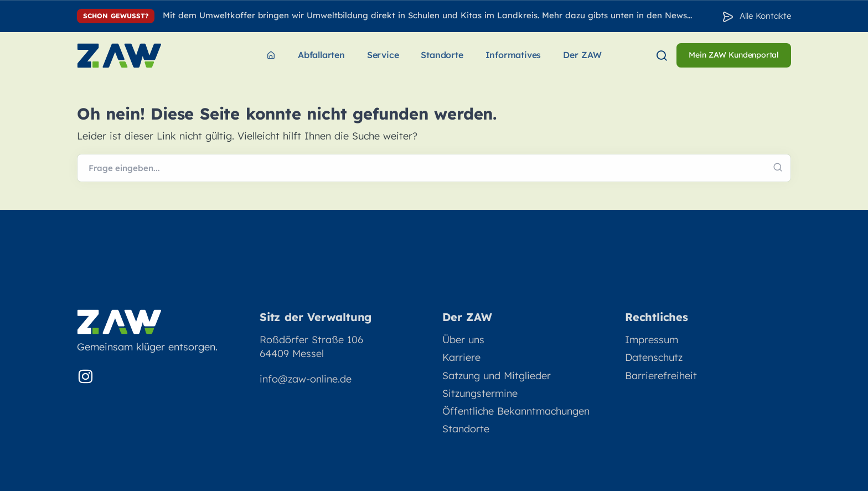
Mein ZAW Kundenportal (734, 55)
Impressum (652, 340)
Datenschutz (654, 357)
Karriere (461, 357)
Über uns (463, 340)
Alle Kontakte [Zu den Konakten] (765, 16)
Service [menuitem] (383, 55)
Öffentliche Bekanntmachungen (516, 411)
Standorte (466, 429)
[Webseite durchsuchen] (434, 168)
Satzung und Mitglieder (497, 376)
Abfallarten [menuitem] (321, 55)
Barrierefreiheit (661, 376)
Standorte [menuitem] (442, 55)
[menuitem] (271, 56)
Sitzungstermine (480, 393)
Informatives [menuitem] (513, 55)
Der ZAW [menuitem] (582, 55)
